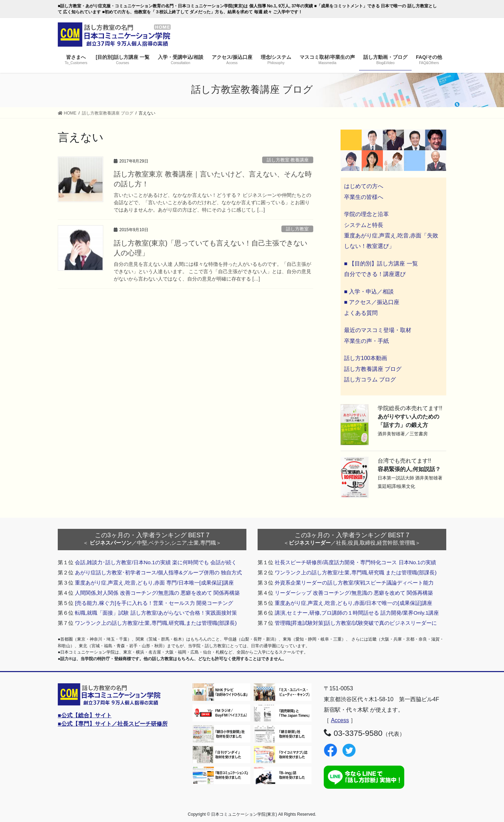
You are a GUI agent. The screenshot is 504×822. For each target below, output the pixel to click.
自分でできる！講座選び (375, 274)
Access (340, 720)
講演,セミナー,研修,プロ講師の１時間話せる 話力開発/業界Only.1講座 (357, 613)
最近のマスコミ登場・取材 (378, 330)
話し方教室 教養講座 (288, 160)
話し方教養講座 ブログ (373, 369)
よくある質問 (361, 313)
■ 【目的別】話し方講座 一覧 (381, 264)
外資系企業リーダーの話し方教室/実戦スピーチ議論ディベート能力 (354, 583)
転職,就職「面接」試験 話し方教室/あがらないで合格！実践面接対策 (156, 613)
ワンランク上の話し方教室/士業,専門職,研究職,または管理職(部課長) (156, 623)
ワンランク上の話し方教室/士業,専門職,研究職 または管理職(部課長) (356, 572)
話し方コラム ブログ (370, 379)
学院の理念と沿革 (366, 214)
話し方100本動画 (366, 358)
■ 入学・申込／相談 (369, 292)
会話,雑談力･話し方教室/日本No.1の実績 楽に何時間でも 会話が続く (156, 562)
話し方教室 (297, 229)
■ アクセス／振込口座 (372, 302)
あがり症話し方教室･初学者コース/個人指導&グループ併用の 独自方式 (158, 572)
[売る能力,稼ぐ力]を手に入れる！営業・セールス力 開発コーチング (154, 603)
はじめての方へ (364, 186)
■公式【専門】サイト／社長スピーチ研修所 (113, 724)
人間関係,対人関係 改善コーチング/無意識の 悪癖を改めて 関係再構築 (157, 593)
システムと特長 (364, 225)
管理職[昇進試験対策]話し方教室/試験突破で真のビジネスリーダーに (356, 623)
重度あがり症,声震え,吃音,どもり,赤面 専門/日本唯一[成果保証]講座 (154, 583)
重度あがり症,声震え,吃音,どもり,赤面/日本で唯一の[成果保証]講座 (353, 603)
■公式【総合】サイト (85, 715)
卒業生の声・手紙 (366, 341)
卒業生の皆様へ (364, 197)
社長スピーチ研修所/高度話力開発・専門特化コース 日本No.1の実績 (355, 562)
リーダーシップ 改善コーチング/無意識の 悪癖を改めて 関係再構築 (354, 593)
